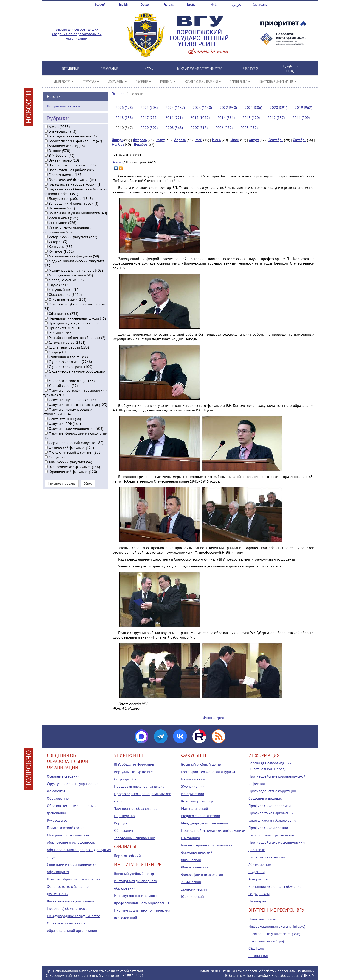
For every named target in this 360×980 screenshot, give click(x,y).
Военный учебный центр (134, 874)
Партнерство (124, 816)
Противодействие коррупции (272, 791)
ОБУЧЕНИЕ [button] (143, 81)
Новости (54, 101)
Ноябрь (118, 144)
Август (254, 140)
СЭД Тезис (256, 948)
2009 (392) (149, 128)
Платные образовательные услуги (74, 879)
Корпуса (121, 823)
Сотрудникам (259, 894)
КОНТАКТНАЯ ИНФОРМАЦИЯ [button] (278, 81)
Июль (235, 140)
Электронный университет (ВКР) (274, 934)
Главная (118, 94)
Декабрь (141, 144)
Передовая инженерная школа (139, 786)
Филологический (195, 867)
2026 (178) (124, 107)
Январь (118, 140)
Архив (118, 162)
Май (199, 140)
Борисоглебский (127, 856)
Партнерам (257, 901)
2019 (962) (303, 107)
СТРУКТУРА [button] (91, 81)
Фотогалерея (213, 718)
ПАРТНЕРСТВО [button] (240, 81)
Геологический (193, 779)
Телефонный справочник (134, 838)
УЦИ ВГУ (307, 975)
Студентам (257, 872)
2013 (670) (251, 117)
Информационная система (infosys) (277, 926)
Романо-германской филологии (207, 845)
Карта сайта (260, 4)
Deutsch (146, 4)
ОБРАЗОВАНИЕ (109, 68)
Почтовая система (263, 919)
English (123, 4)
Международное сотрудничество (74, 916)
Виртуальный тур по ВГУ (134, 772)
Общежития (124, 830)
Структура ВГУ (125, 779)
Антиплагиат (258, 956)
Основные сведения (63, 776)
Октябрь (299, 140)
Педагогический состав (66, 828)
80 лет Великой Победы (268, 769)
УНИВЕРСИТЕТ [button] (64, 81)
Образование (58, 798)
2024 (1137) (175, 107)
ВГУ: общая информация (134, 764)
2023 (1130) (202, 107)
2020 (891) (278, 107)
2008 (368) (174, 128)
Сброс (88, 489)
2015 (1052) (200, 117)
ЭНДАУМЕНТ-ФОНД (290, 68)
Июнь (216, 140)
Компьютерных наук (198, 801)
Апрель (180, 140)
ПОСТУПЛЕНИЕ (70, 68)
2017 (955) (149, 117)
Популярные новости (64, 111)
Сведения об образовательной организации (77, 36)
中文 (214, 4)
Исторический (193, 794)
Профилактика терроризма (270, 806)
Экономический (194, 889)
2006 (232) (224, 128)
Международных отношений (205, 823)
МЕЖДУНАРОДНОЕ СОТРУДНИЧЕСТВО (200, 68)
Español (191, 4)
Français (169, 4)
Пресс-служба (257, 975)
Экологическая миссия (267, 857)
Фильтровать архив (62, 489)
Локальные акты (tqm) (266, 941)
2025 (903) (149, 107)
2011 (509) (301, 117)
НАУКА (149, 68)
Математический (195, 808)
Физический (191, 860)
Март (160, 140)
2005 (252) (249, 128)
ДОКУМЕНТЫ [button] (117, 81)
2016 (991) (174, 117)
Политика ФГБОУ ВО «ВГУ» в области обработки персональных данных (256, 971)
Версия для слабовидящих (77, 29)
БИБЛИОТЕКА (251, 68)
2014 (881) (226, 117)
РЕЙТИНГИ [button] (168, 81)
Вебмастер (234, 975)
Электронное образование (136, 808)
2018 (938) (124, 117)
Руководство (57, 820)
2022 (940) (228, 107)
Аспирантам (258, 879)
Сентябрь (276, 140)
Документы (56, 791)
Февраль (140, 140)
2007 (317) (199, 128)
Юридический (193, 896)
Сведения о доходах (265, 798)
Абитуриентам (260, 864)
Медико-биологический (201, 816)
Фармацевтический (197, 852)
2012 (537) (276, 117)
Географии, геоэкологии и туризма (209, 772)
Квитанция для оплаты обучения (275, 886)
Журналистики (193, 786)
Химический (191, 882)
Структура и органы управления (73, 784)
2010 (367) (124, 128)
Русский (100, 4)
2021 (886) (253, 107)
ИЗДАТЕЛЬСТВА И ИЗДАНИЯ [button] (203, 81)
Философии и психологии (202, 874)
